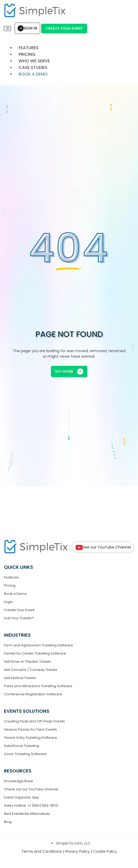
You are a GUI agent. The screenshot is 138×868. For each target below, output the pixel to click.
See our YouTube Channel (103, 547)
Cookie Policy (105, 851)
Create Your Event (64, 28)
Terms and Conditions (42, 851)
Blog (8, 822)
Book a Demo (15, 594)
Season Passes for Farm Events (30, 729)
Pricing (10, 585)
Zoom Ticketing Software (25, 754)
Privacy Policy (78, 851)
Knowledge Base (18, 781)
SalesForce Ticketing (22, 746)
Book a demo (33, 74)
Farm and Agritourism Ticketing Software (38, 645)
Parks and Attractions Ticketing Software (38, 686)
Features (11, 577)
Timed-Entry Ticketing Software (30, 738)
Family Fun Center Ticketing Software (35, 653)
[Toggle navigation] (7, 29)
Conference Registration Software (33, 694)
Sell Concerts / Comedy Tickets (31, 670)
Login (8, 602)
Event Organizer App (22, 797)
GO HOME (69, 371)
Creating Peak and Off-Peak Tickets (34, 721)
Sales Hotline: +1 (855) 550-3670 (31, 805)
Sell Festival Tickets (20, 678)
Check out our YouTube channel (31, 789)
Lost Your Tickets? (19, 618)
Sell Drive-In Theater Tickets (27, 662)
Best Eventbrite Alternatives (27, 814)
